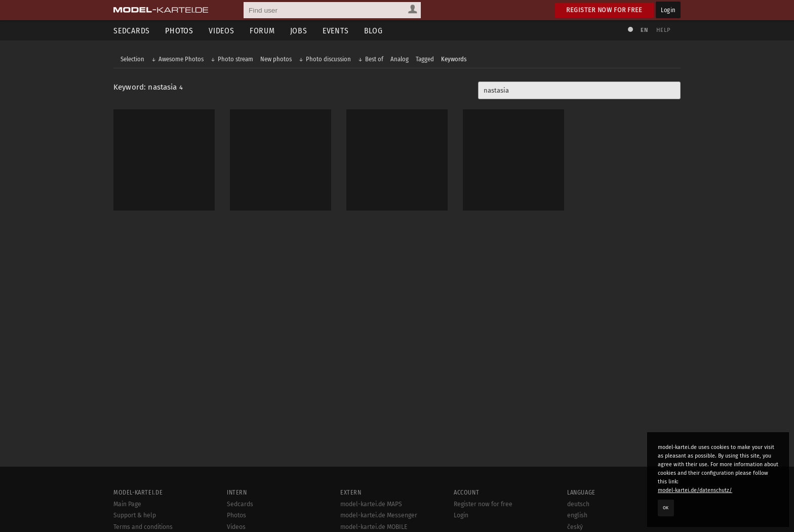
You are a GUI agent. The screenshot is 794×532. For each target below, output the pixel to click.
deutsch (578, 504)
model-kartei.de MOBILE (374, 527)
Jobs (299, 31)
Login (668, 10)
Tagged (425, 59)
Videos (222, 31)
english (577, 515)
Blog (373, 31)
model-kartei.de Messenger (379, 515)
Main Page (127, 504)
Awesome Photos (181, 59)
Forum (262, 31)
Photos (179, 31)
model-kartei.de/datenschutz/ (695, 490)
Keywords (454, 59)
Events (336, 31)
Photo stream (235, 59)
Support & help (135, 515)
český (575, 527)
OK (666, 508)
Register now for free (604, 10)
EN (644, 30)
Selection (132, 59)
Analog (400, 59)
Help (663, 30)
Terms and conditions (143, 527)
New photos (276, 59)
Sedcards (132, 31)
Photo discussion (328, 59)
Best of (374, 59)
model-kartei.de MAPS (371, 504)
